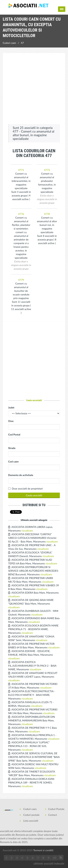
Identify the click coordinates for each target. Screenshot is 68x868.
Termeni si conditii (43, 850)
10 (55, 858)
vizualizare (27, 530)
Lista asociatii (30, 821)
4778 (47, 214)
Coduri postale (31, 815)
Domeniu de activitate (21, 475)
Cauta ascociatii (34, 400)
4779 (21, 280)
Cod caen (13, 461)
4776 (21, 214)
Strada (12, 448)
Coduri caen (9, 43)
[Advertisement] (34, 89)
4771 (21, 170)
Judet (11, 407)
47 (22, 43)
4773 (47, 170)
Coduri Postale (56, 809)
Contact (52, 815)
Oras (11, 421)
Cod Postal (14, 434)
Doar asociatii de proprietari (27, 489)
